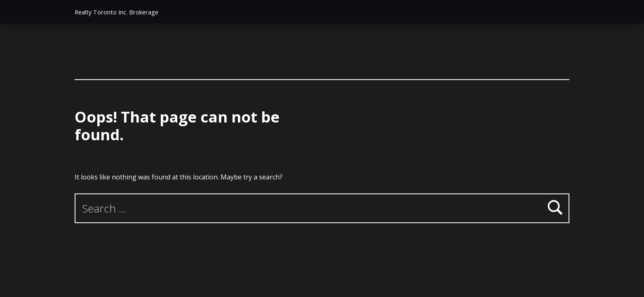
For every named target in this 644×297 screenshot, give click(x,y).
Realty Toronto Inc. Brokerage (116, 12)
